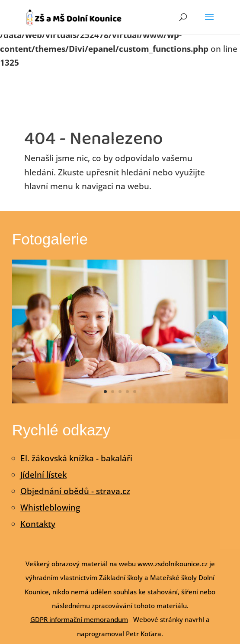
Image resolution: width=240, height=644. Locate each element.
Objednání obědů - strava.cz (75, 491)
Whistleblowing (50, 508)
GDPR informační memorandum (79, 619)
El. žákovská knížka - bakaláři (76, 458)
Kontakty (38, 524)
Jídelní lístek (43, 475)
